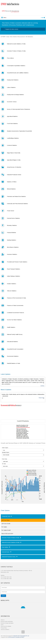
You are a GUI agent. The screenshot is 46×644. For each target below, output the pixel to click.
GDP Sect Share (6, 520)
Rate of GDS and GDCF (7, 534)
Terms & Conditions (5, 630)
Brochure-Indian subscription (7, 622)
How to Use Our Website (6, 626)
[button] (2, 382)
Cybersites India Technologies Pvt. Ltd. (21, 636)
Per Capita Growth (6, 530)
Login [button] (43, 18)
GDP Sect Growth (6, 524)
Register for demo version (12, 29)
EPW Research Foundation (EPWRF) (16, 637)
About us (3, 620)
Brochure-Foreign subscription (7, 623)
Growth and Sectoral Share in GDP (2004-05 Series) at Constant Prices (23, 443)
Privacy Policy (4, 628)
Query (2, 625)
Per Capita (4, 527)
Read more (42, 398)
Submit (3, 596)
